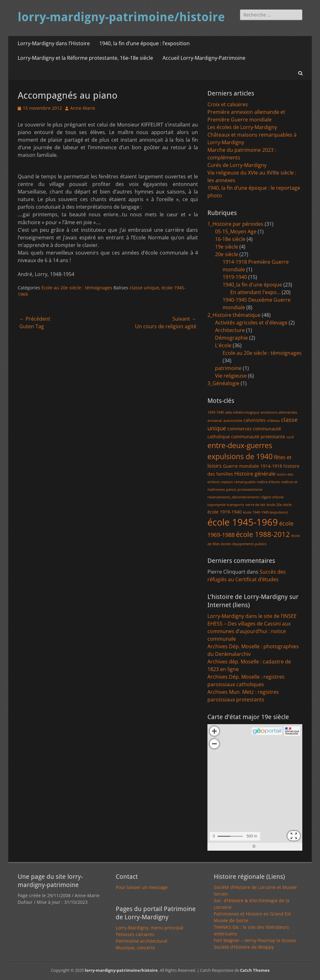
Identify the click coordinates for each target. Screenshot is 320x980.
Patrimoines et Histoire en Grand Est (252, 914)
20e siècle (227, 254)
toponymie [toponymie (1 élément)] (216, 505)
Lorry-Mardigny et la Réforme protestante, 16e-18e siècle (85, 58)
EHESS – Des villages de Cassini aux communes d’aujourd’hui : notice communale (249, 631)
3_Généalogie (223, 383)
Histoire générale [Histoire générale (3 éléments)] (255, 474)
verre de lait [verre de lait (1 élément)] (255, 505)
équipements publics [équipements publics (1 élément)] (249, 544)
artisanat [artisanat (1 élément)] (215, 421)
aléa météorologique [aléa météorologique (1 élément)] (242, 412)
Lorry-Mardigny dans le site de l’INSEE (252, 616)
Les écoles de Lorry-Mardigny (242, 127)
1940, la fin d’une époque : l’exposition (145, 43)
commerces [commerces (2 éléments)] (240, 429)
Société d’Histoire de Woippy (244, 947)
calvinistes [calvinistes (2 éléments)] (255, 420)
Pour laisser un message (142, 887)
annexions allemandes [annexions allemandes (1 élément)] (279, 412)
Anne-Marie (83, 108)
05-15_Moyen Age (236, 231)
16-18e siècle (230, 239)
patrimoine (228, 368)
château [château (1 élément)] (273, 421)
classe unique (144, 288)
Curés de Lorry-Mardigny (237, 165)
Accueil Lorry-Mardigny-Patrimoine (204, 58)
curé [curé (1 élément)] (290, 437)
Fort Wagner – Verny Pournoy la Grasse (255, 940)
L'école (223, 345)
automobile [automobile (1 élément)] (233, 421)
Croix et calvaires (228, 104)
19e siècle (227, 247)
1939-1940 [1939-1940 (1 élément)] (216, 412)
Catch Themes (255, 970)
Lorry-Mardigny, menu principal (150, 928)
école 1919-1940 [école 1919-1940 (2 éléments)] (225, 512)
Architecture (230, 330)
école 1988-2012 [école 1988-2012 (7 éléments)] (263, 534)
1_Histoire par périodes (235, 224)
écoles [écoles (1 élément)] (226, 544)
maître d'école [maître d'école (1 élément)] (268, 482)
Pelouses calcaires (135, 934)
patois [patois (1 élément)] (231, 490)
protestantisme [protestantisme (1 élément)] (250, 490)
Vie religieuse (231, 376)
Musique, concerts (135, 948)
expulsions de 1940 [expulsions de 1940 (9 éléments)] (240, 456)
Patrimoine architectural (142, 941)
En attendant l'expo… (255, 292)
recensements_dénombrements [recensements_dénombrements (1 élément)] (233, 497)
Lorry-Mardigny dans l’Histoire (54, 43)
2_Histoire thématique (234, 315)
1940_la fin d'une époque (252, 285)
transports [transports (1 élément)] (235, 505)
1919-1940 (235, 277)
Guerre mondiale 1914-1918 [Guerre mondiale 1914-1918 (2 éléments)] (252, 466)
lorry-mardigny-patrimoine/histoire (121, 17)
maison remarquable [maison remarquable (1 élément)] (238, 482)
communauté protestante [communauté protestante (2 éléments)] (258, 437)
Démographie (231, 338)
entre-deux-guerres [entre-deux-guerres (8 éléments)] (240, 445)
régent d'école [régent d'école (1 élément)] (272, 497)
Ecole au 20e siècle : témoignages (77, 288)
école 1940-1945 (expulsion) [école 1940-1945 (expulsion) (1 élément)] (265, 512)
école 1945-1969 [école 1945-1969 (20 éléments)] (243, 522)
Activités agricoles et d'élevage (251, 323)
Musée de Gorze (231, 920)
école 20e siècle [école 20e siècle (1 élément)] (279, 505)
